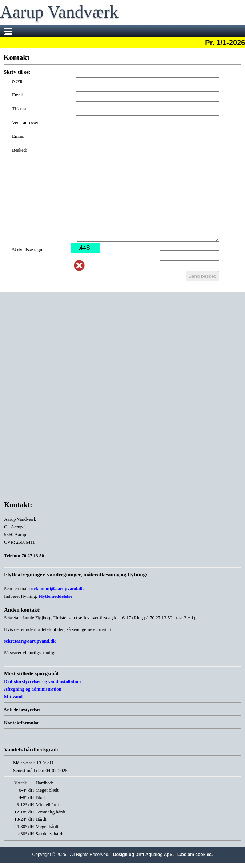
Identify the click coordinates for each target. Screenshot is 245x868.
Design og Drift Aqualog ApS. (143, 855)
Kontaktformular (22, 723)
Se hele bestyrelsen (23, 710)
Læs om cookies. (195, 855)
